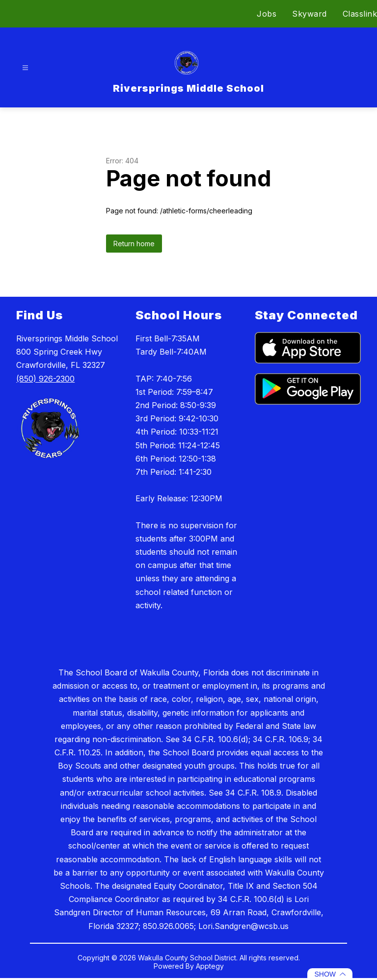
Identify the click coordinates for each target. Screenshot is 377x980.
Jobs (267, 14)
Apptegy (210, 966)
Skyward (310, 14)
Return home (134, 244)
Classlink (360, 14)
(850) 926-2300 (45, 379)
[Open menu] (25, 68)
